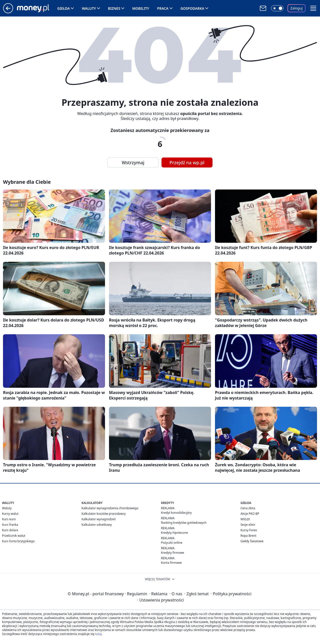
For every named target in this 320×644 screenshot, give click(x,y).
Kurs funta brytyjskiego (18, 541)
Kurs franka (10, 525)
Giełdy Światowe (252, 541)
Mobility (141, 8)
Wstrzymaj (133, 162)
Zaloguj (297, 8)
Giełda (63, 8)
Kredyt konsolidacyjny (176, 513)
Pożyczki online (172, 543)
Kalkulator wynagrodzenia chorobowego (110, 508)
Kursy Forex (249, 530)
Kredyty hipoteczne (174, 533)
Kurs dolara (10, 530)
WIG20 (245, 519)
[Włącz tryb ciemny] (277, 8)
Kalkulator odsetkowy (97, 525)
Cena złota (248, 508)
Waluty (89, 8)
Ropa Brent (248, 536)
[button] (313, 8)
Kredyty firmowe (173, 553)
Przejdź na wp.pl (187, 162)
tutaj (98, 634)
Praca (163, 8)
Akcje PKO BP (250, 514)
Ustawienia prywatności (160, 600)
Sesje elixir (248, 525)
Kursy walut (10, 514)
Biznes (114, 8)
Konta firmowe (171, 563)
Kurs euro (9, 519)
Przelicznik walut (14, 536)
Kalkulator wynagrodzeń (99, 519)
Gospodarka (192, 8)
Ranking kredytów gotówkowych (184, 523)
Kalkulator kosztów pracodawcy (104, 514)
